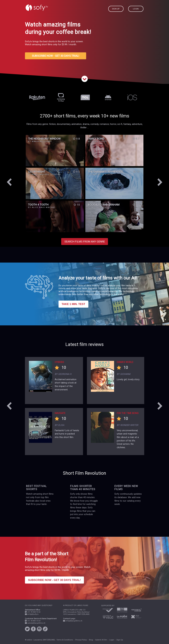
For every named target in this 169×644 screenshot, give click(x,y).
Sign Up (120, 640)
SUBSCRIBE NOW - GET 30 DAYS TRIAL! (55, 56)
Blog (91, 640)
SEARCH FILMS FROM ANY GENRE (85, 242)
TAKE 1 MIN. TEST (73, 304)
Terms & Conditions (65, 640)
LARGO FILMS (82, 605)
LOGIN (136, 9)
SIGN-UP (116, 9)
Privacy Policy (81, 640)
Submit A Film (101, 640)
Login (112, 640)
